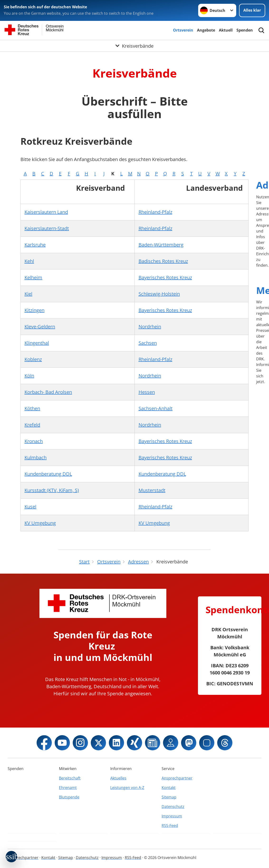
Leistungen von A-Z (127, 788)
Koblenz (33, 359)
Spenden (245, 30)
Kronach (34, 441)
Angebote (206, 30)
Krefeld (32, 425)
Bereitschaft (70, 778)
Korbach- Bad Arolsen (48, 392)
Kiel (28, 294)
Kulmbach (36, 457)
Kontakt (169, 788)
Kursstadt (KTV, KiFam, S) (52, 490)
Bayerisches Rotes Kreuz (165, 277)
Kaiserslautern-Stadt (47, 228)
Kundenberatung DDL (48, 474)
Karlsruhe (35, 245)
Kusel (30, 507)
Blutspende (69, 797)
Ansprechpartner (177, 778)
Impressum (172, 816)
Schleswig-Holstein (159, 294)
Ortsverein (183, 30)
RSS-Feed (170, 826)
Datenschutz (173, 807)
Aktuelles (118, 778)
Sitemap (169, 797)
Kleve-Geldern (40, 327)
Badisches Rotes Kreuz (163, 261)
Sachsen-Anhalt (156, 408)
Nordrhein (150, 327)
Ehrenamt (68, 788)
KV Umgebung (40, 523)
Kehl (29, 261)
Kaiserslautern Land (46, 212)
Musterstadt (152, 490)
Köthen (32, 408)
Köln (29, 376)
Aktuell (226, 30)
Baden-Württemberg (161, 245)
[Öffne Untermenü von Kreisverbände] (134, 46)
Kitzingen (34, 310)
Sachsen (148, 343)
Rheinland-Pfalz (155, 212)
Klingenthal (37, 343)
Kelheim (33, 277)
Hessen (147, 392)
